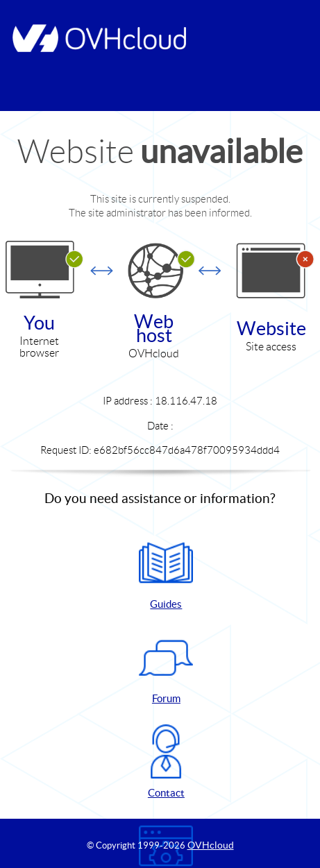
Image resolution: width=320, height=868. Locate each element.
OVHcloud (211, 845)
